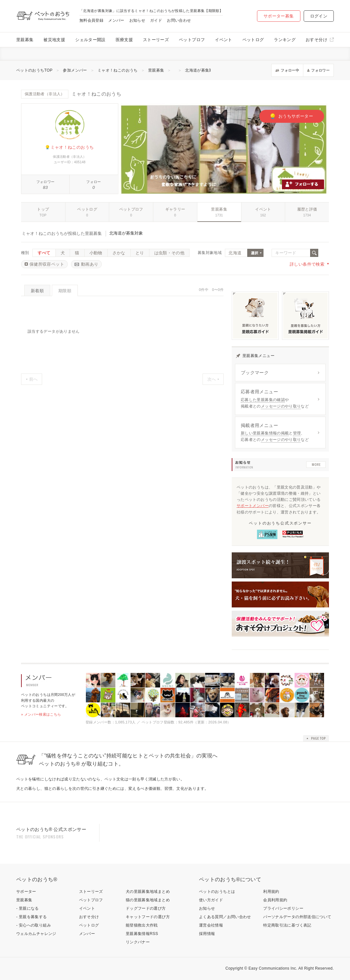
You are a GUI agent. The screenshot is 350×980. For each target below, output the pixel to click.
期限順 (65, 291)
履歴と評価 (307, 209)
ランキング (285, 40)
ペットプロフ (192, 40)
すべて (44, 253)
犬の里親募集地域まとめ (148, 892)
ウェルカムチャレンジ (36, 934)
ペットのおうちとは (217, 892)
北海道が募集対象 (201, 70)
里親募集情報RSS (142, 934)
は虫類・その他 (169, 253)
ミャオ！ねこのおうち (118, 70)
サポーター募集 (279, 16)
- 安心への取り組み (34, 925)
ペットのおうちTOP (34, 70)
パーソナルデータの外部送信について (297, 917)
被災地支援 (54, 40)
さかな (119, 253)
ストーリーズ (156, 40)
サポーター (26, 892)
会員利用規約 (275, 900)
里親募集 (25, 40)
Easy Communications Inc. (273, 968)
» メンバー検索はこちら (41, 714)
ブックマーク (255, 373)
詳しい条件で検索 (307, 264)
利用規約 (271, 892)
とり (140, 253)
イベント (223, 40)
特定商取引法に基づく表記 (287, 925)
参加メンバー (75, 70)
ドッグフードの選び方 (146, 908)
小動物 (96, 253)
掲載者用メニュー (259, 425)
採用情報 (207, 934)
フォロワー (46, 182)
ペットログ (253, 40)
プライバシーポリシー (283, 908)
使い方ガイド (211, 900)
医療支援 (124, 40)
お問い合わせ (179, 20)
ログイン (319, 16)
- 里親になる (28, 908)
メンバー (116, 20)
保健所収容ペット (47, 264)
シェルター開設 (90, 40)
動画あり (90, 264)
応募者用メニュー (259, 392)
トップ (43, 209)
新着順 (37, 291)
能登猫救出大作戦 (142, 925)
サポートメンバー (253, 506)
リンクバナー (138, 942)
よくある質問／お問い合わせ (225, 917)
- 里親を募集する (32, 917)
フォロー (93, 182)
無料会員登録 (91, 20)
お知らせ (137, 20)
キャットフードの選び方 (148, 917)
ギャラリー (175, 209)
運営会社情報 (211, 925)
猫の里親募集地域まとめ (148, 900)
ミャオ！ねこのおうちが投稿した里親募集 (62, 233)
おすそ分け (316, 40)
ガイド (156, 20)
